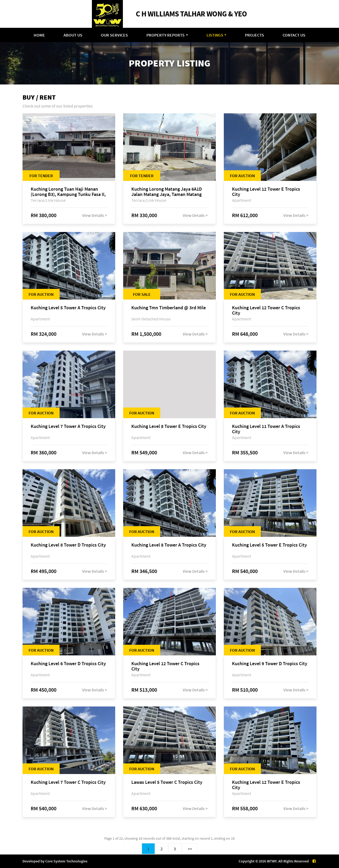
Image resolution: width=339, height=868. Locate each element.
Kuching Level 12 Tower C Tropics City (266, 310)
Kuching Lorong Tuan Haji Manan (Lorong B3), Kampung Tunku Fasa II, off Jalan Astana (68, 192)
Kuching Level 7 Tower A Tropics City (68, 426)
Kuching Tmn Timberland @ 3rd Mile (169, 308)
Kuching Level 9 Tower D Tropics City (270, 664)
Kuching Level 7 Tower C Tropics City (68, 782)
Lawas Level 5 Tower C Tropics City (167, 782)
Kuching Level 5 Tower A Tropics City (68, 308)
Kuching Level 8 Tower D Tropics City (68, 545)
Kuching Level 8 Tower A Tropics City (169, 545)
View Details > (95, 215)
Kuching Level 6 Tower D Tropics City (68, 664)
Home (39, 35)
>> (190, 849)
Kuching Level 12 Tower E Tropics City (266, 192)
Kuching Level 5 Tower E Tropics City (269, 545)
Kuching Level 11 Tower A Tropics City (266, 429)
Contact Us (294, 35)
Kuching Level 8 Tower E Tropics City (169, 426)
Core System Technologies (66, 861)
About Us (73, 35)
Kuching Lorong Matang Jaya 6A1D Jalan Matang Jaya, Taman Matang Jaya (167, 192)
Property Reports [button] (166, 35)
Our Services (114, 35)
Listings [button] (215, 35)
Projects (255, 35)
